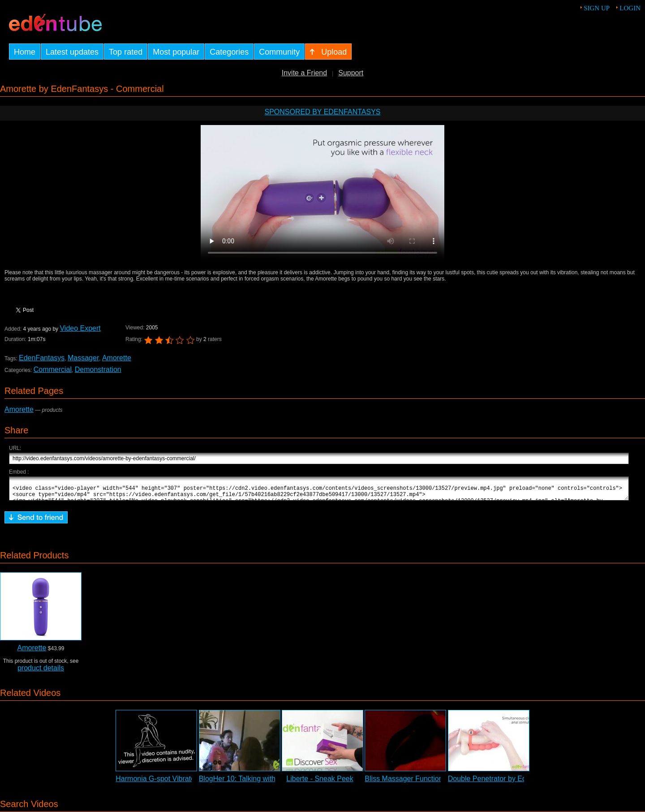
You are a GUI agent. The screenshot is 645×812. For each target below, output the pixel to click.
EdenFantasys (42, 358)
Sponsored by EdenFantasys (322, 112)
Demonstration (98, 369)
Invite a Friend (304, 73)
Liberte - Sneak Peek (320, 783)
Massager (83, 358)
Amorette (117, 358)
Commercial (53, 369)
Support (351, 73)
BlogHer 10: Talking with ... (241, 783)
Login (630, 8)
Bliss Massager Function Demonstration (428, 783)
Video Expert (80, 328)
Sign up (597, 8)
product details (41, 672)
